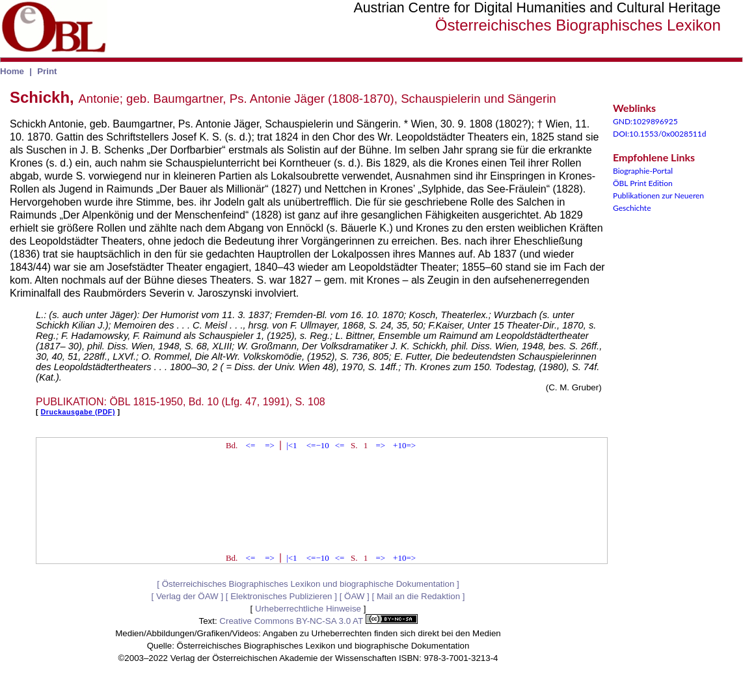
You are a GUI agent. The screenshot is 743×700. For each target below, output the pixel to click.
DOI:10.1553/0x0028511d (660, 134)
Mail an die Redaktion (418, 596)
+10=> (404, 445)
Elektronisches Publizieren (281, 596)
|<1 (291, 445)
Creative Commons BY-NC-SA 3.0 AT (318, 621)
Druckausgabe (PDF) (78, 412)
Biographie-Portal (643, 171)
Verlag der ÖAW (187, 596)
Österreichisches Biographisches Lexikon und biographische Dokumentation (308, 584)
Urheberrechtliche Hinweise (308, 609)
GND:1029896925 (645, 121)
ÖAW (354, 596)
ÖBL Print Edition (643, 183)
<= (251, 445)
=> (270, 445)
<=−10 (318, 445)
